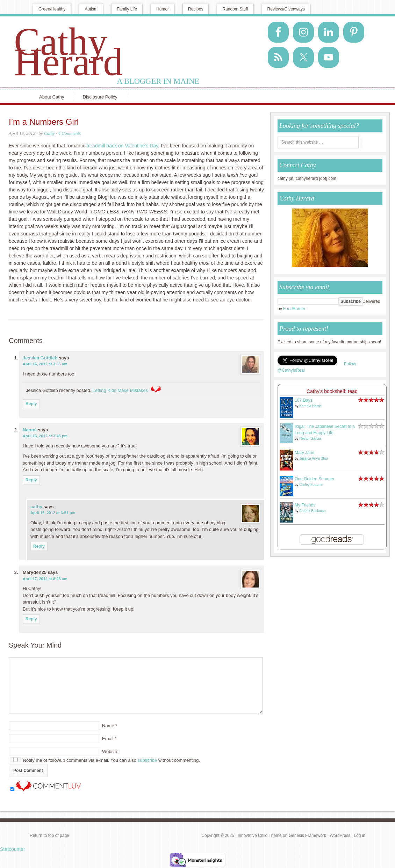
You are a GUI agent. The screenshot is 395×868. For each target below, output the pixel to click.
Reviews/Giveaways (286, 9)
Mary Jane (304, 453)
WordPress (340, 836)
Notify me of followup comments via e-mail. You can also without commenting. (105, 760)
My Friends (305, 505)
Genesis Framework (307, 836)
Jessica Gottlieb (40, 358)
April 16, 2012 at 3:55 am (45, 364)
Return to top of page (49, 836)
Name (108, 726)
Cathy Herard (68, 52)
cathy (36, 507)
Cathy (49, 133)
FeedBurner (294, 309)
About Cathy (52, 97)
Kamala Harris (310, 406)
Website (110, 752)
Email (108, 739)
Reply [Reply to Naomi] (31, 480)
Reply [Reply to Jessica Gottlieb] (31, 404)
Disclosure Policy (100, 97)
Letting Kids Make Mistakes (120, 390)
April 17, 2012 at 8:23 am (45, 579)
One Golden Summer (314, 479)
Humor (163, 9)
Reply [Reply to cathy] (39, 546)
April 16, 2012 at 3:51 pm (53, 513)
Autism (91, 9)
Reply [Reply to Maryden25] (31, 619)
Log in (360, 836)
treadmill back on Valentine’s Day (123, 146)
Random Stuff (235, 9)
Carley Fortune (311, 485)
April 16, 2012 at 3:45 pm (45, 436)
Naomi (30, 430)
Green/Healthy (52, 9)
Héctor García (310, 439)
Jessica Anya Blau (313, 458)
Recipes (196, 9)
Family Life (127, 9)
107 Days (304, 400)
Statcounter (13, 849)
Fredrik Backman (313, 511)
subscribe (148, 760)
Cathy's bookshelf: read (332, 391)
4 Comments (70, 133)
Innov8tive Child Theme (260, 836)
